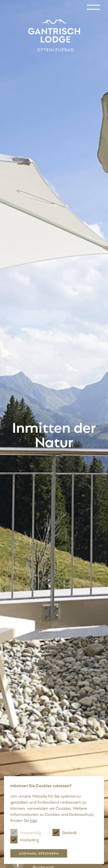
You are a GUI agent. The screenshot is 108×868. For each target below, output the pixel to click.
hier (33, 820)
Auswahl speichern (39, 853)
